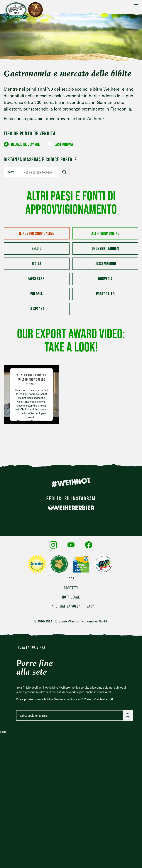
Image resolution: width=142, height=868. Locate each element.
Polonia (37, 294)
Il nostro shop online (37, 233)
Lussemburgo (105, 264)
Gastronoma (64, 144)
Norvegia (105, 279)
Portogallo (105, 294)
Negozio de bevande (25, 144)
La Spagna (37, 309)
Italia (37, 264)
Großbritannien (105, 248)
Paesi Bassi (37, 279)
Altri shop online (105, 233)
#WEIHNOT (71, 482)
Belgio (37, 248)
